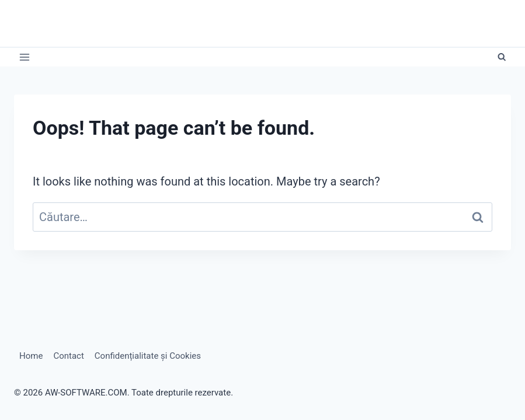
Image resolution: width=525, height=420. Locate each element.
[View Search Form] (502, 57)
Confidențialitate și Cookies (148, 356)
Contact (68, 356)
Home (31, 356)
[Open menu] (25, 57)
